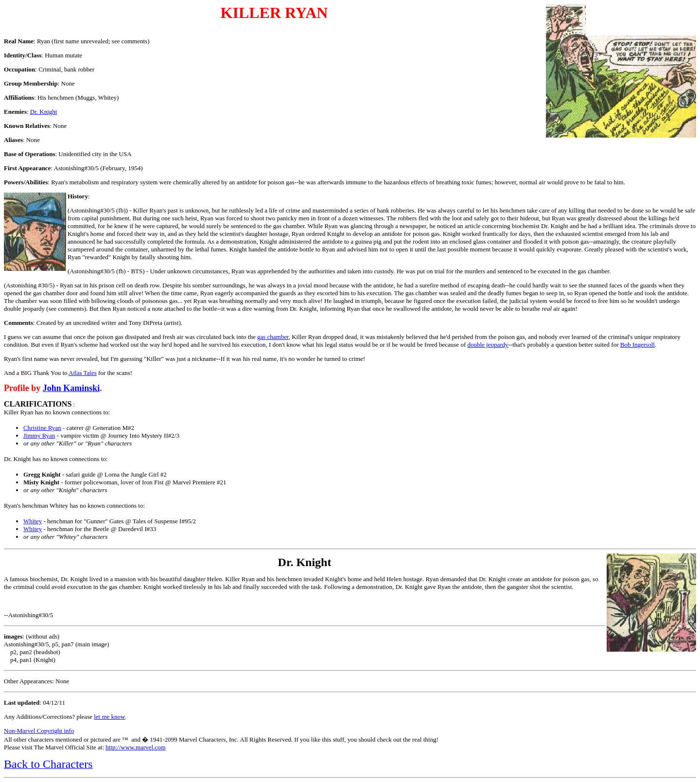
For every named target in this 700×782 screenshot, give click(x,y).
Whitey (33, 521)
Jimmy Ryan (39, 435)
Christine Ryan (42, 428)
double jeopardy (488, 345)
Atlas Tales (83, 373)
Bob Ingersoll (638, 345)
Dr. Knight (44, 112)
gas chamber (273, 337)
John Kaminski (71, 388)
